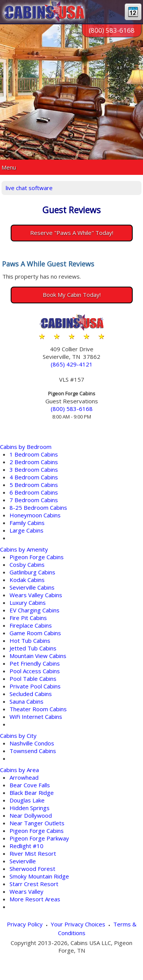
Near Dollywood (31, 815)
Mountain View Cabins (38, 656)
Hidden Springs (30, 808)
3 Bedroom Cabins (34, 469)
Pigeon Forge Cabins (37, 557)
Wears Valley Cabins (36, 595)
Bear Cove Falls (30, 785)
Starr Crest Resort (34, 884)
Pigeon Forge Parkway (39, 838)
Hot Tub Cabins (30, 641)
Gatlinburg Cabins (32, 572)
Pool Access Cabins (35, 671)
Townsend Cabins (33, 751)
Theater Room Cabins (38, 709)
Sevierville (23, 861)
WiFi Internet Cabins (36, 717)
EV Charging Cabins (35, 610)
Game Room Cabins (35, 633)
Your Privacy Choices (78, 924)
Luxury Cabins (28, 603)
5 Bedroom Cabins (34, 485)
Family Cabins (27, 523)
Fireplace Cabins (31, 625)
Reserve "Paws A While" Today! (72, 233)
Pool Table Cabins (33, 679)
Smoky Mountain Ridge (39, 876)
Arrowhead (24, 777)
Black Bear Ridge (32, 793)
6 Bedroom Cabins (34, 492)
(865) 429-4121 (72, 364)
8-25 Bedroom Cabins (38, 507)
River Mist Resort (33, 853)
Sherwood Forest (32, 869)
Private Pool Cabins (35, 686)
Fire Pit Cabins (28, 618)
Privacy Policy (25, 924)
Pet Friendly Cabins (35, 663)
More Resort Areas (35, 899)
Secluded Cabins (31, 694)
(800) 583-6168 (112, 30)
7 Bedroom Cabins (34, 500)
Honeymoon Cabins (35, 515)
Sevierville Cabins (32, 587)
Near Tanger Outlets (37, 823)
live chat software (29, 188)
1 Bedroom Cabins (34, 454)
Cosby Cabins (27, 565)
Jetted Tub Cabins (33, 648)
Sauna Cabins (27, 701)
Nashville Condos (32, 743)
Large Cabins (27, 530)
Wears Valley (27, 891)
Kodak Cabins (27, 580)
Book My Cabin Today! (72, 295)
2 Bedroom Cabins (34, 462)
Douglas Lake (27, 800)
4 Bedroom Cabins (34, 477)
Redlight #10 (27, 846)
